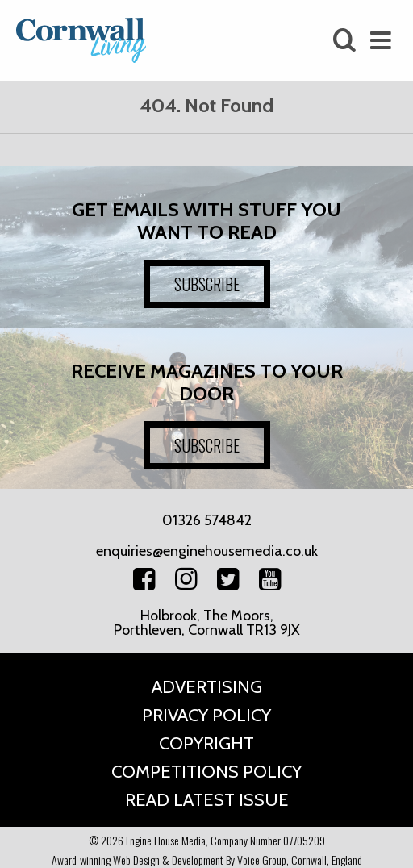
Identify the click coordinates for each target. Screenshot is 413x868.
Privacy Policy (206, 715)
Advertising (207, 687)
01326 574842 (207, 520)
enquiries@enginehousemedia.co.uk (207, 551)
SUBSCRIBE (207, 284)
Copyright (206, 743)
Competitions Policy (206, 772)
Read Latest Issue (207, 800)
